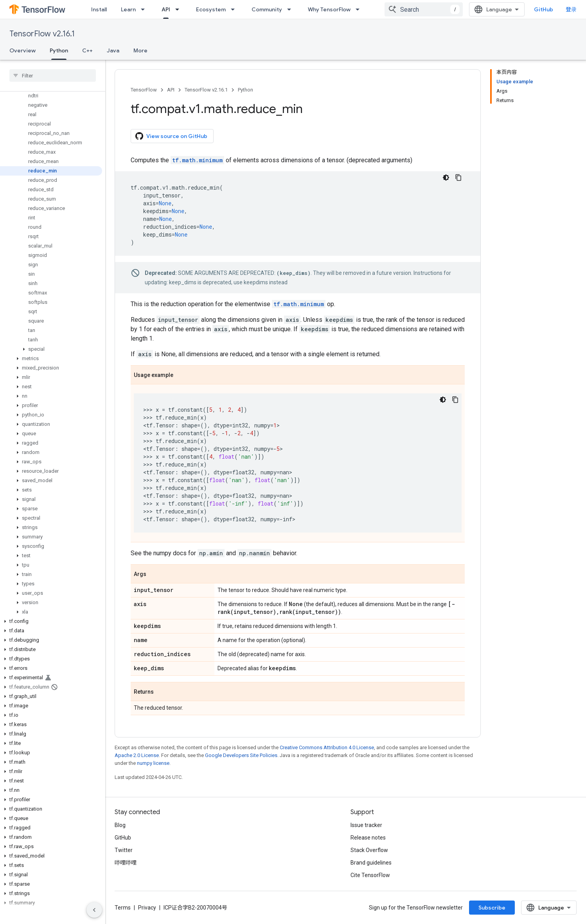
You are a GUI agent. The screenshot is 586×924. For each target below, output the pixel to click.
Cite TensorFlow (370, 875)
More (140, 50)
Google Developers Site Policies (241, 755)
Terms (123, 908)
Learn (128, 9)
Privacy (147, 908)
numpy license (153, 763)
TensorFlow (144, 90)
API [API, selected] (166, 9)
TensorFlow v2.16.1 (42, 34)
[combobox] (424, 9)
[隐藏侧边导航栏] (94, 910)
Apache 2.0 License (137, 755)
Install (99, 9)
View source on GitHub (171, 136)
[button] (51, 349)
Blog (120, 825)
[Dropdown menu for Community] (291, 9)
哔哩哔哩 (126, 863)
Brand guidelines (371, 863)
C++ (87, 50)
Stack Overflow (369, 850)
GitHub (544, 9)
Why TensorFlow (329, 9)
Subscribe (492, 908)
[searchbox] (53, 75)
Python (245, 90)
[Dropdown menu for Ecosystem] (235, 9)
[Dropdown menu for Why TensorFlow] (360, 9)
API (171, 90)
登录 (571, 9)
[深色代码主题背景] (446, 178)
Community (267, 9)
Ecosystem (211, 9)
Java (113, 50)
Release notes (368, 838)
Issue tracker (366, 825)
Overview (22, 50)
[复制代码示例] (458, 178)
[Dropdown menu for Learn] (145, 9)
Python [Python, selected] (59, 50)
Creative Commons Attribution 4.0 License (327, 747)
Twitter (124, 850)
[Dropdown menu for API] (180, 9)
